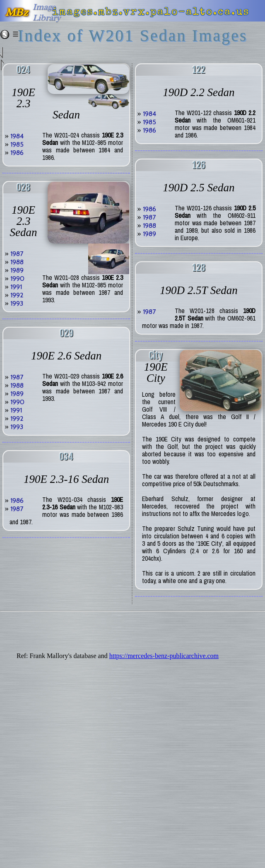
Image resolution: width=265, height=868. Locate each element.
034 (66, 457)
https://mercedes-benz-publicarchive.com (164, 656)
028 (23, 187)
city (156, 356)
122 (199, 70)
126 (199, 165)
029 (66, 333)
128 (199, 268)
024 (23, 70)
